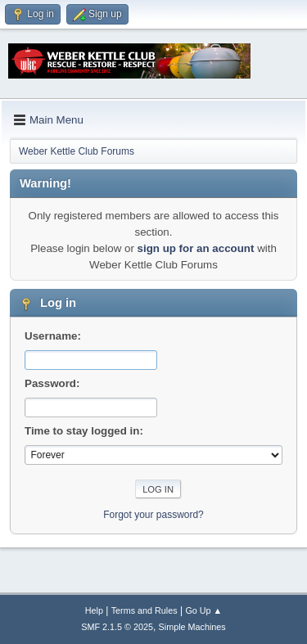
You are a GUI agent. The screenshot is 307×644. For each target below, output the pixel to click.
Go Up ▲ (203, 610)
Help (94, 610)
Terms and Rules (144, 610)
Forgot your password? (153, 515)
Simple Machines (192, 627)
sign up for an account (196, 248)
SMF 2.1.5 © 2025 (117, 627)
